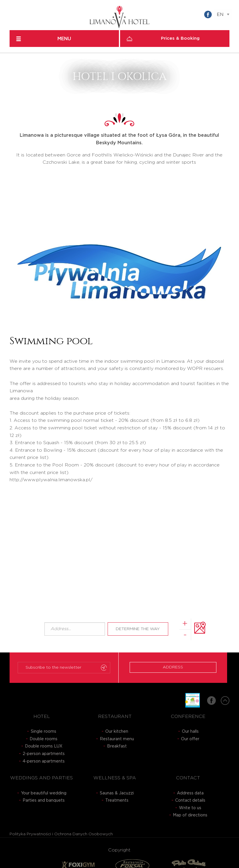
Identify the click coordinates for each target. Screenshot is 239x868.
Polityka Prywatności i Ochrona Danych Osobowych (61, 834)
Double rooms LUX (44, 746)
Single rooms (44, 732)
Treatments (117, 800)
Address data (190, 793)
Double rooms (44, 739)
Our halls (190, 732)
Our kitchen (117, 732)
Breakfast (117, 746)
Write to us (190, 808)
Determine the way (138, 629)
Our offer (190, 739)
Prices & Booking (180, 38)
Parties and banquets (44, 800)
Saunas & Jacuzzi (117, 793)
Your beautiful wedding (44, 793)
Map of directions (190, 815)
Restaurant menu (117, 739)
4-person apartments (44, 761)
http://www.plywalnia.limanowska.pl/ (51, 480)
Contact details (190, 800)
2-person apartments (44, 754)
